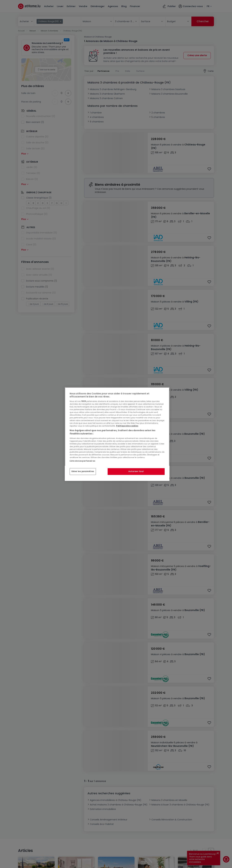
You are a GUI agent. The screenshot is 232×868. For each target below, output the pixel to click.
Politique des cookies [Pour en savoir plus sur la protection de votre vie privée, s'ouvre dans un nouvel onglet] (127, 426)
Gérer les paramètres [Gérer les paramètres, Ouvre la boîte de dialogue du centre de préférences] (83, 471)
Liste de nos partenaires (82, 461)
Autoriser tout (136, 471)
